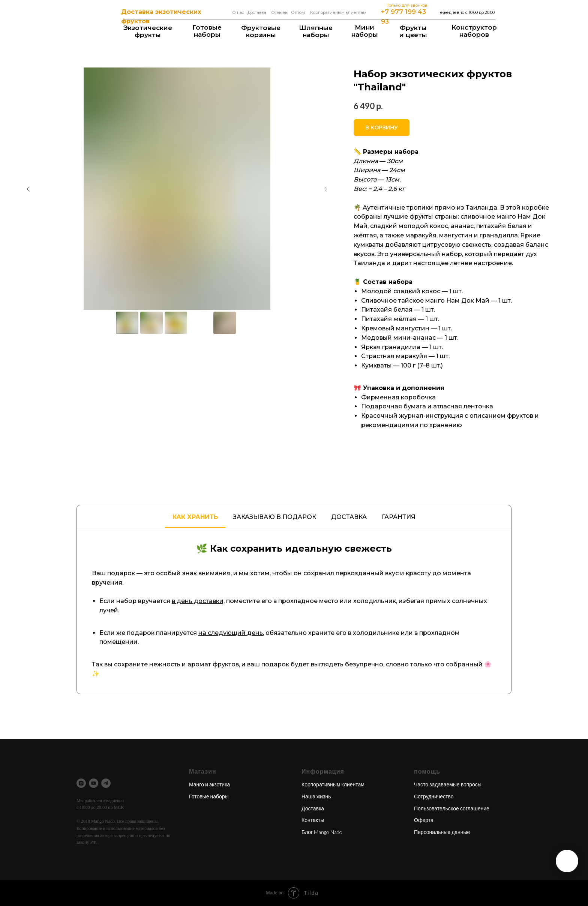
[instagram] (81, 783)
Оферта (424, 820)
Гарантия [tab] (399, 517)
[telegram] (106, 783)
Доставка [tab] (349, 517)
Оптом (298, 12)
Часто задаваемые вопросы (448, 784)
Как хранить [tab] (195, 517)
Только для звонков (407, 5)
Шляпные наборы (316, 31)
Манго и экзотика (209, 784)
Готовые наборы (207, 31)
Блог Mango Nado (322, 832)
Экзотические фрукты (148, 31)
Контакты (313, 820)
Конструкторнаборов (474, 31)
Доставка (257, 12)
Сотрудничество (434, 796)
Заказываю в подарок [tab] (274, 517)
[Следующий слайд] (325, 189)
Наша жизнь (316, 796)
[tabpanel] (294, 611)
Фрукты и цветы (413, 31)
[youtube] (94, 783)
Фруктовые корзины (261, 31)
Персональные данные (442, 832)
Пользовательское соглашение (452, 808)
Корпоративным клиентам (338, 12)
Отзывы (280, 12)
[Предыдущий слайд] (28, 189)
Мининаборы (365, 31)
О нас (238, 12)
